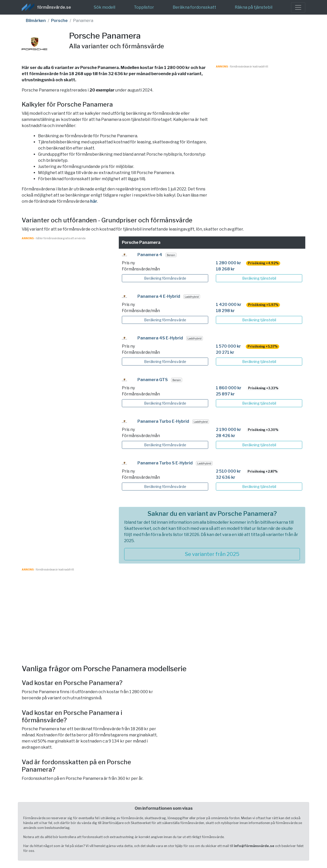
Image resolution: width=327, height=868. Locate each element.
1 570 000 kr (228, 346)
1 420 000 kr (229, 305)
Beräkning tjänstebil (259, 278)
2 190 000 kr (229, 430)
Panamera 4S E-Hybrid (160, 338)
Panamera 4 (150, 255)
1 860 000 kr (229, 388)
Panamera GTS (153, 380)
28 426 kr (226, 436)
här (94, 201)
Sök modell (104, 7)
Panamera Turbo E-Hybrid (163, 421)
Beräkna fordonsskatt (194, 7)
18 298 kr (225, 311)
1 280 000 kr (229, 263)
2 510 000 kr (228, 471)
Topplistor (144, 7)
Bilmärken (36, 21)
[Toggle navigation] (298, 7)
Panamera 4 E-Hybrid (159, 296)
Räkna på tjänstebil (254, 7)
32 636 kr (226, 477)
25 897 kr (225, 394)
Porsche (59, 21)
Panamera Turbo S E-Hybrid (165, 463)
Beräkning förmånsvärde (165, 278)
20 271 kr (225, 352)
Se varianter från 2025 (212, 554)
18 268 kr (225, 269)
